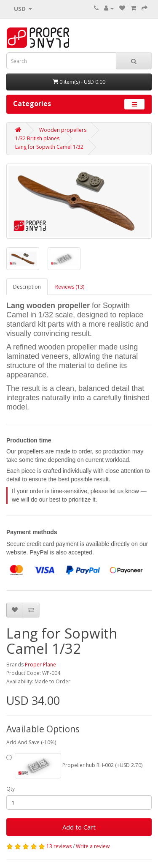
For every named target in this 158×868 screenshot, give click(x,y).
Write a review (93, 846)
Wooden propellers (63, 130)
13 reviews (59, 846)
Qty (11, 789)
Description (27, 287)
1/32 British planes (37, 138)
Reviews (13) (70, 287)
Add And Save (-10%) (31, 742)
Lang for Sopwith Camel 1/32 (49, 147)
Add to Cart (79, 827)
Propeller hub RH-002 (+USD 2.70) (74, 766)
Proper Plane (40, 665)
